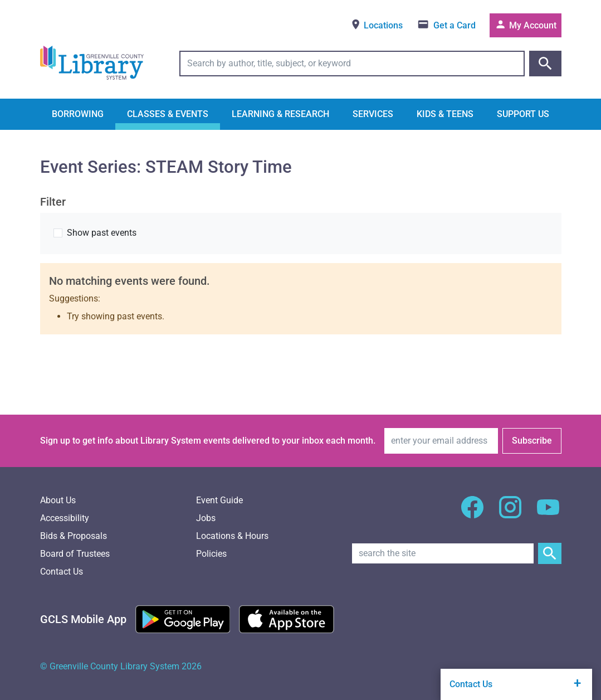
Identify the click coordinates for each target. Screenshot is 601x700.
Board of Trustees (75, 554)
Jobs (206, 518)
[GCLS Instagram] (510, 514)
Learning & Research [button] (280, 114)
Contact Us (62, 572)
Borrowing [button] (78, 114)
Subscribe (532, 441)
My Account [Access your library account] (525, 25)
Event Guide (219, 500)
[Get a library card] (446, 25)
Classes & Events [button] (168, 114)
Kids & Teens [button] (445, 114)
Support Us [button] (523, 114)
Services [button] (373, 114)
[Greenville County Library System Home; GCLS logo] (92, 63)
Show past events (102, 233)
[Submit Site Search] (550, 553)
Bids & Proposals (74, 536)
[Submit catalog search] (545, 64)
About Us (58, 500)
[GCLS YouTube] (548, 514)
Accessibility (65, 518)
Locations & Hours (232, 536)
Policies (211, 554)
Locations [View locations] (376, 25)
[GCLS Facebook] (472, 514)
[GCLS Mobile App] (83, 619)
